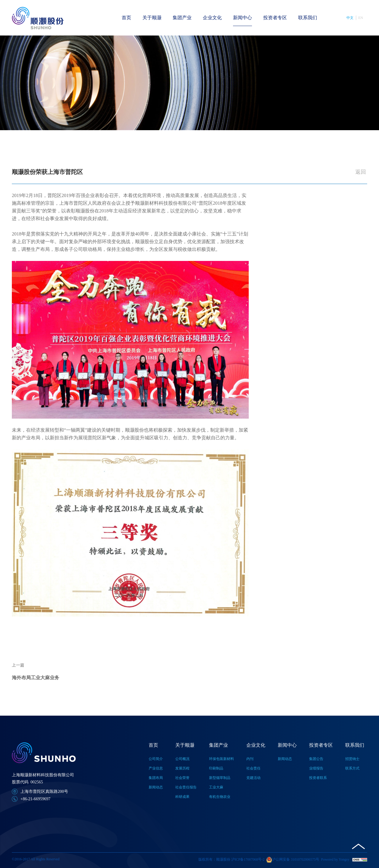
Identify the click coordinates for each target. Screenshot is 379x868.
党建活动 (253, 778)
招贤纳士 (352, 759)
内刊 (250, 759)
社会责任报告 (186, 787)
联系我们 (308, 18)
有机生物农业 (220, 797)
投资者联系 (318, 778)
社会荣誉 (182, 778)
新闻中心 (243, 18)
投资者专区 (275, 18)
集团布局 (156, 778)
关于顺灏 (152, 18)
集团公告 (316, 759)
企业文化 (212, 18)
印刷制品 (216, 768)
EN (361, 18)
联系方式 (352, 768)
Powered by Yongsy (335, 859)
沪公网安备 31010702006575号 (293, 860)
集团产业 (182, 18)
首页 (126, 18)
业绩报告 (316, 768)
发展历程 (182, 768)
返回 (361, 172)
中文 (350, 18)
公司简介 (156, 759)
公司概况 (182, 759)
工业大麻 (216, 787)
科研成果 (182, 797)
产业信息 (156, 768)
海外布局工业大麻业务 (36, 678)
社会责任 (253, 768)
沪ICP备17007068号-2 (248, 859)
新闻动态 (156, 787)
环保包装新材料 (221, 759)
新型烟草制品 (220, 778)
